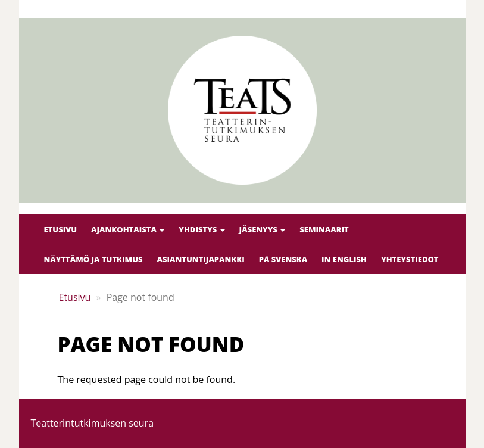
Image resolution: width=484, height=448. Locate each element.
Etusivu (61, 229)
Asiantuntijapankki (200, 259)
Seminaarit (324, 229)
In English (344, 259)
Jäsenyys (263, 229)
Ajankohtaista (128, 229)
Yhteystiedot (410, 259)
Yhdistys (202, 229)
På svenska (283, 259)
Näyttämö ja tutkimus (93, 259)
